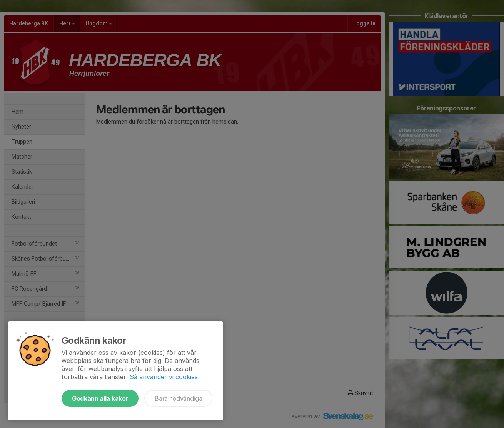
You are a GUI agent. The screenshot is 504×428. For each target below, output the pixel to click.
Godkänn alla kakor (100, 398)
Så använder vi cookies (164, 377)
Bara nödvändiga (178, 398)
